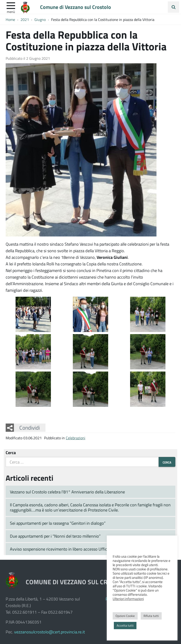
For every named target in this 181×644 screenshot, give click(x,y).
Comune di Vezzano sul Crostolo (76, 7)
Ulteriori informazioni (128, 599)
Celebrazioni (76, 438)
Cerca (11, 452)
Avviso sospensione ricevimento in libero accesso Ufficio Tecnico (67, 549)
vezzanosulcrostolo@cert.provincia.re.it (49, 632)
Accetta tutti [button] (125, 625)
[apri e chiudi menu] (11, 5)
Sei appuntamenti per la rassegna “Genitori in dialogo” (58, 523)
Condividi (30, 428)
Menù (11, 12)
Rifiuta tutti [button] (151, 616)
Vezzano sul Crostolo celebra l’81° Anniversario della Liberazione (67, 492)
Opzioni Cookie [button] (125, 616)
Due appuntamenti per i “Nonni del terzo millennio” (55, 536)
